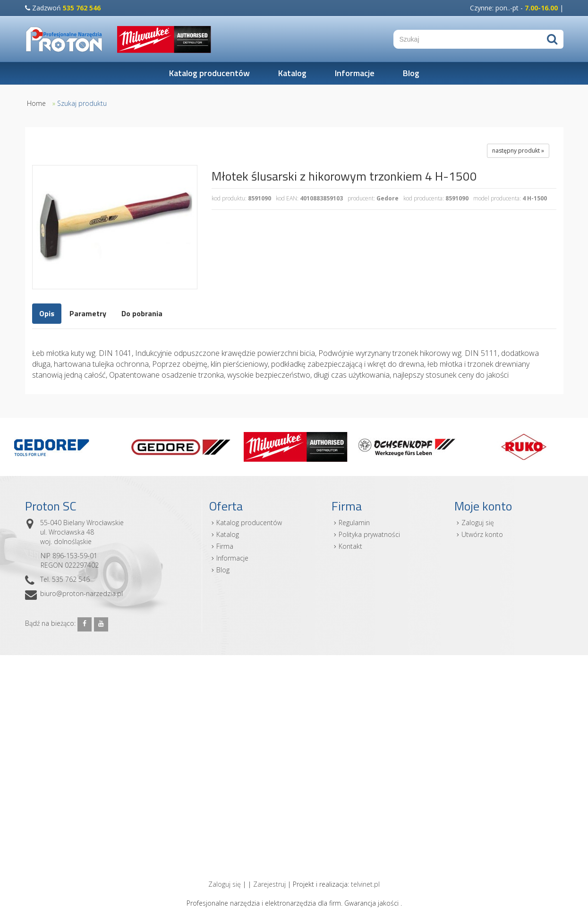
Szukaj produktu (82, 103)
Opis (47, 313)
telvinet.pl (365, 884)
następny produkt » (518, 151)
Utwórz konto (482, 534)
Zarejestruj (269, 884)
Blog (411, 73)
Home (36, 103)
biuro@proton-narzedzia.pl (81, 593)
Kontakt (350, 546)
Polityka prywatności (369, 534)
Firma (225, 546)
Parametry (88, 313)
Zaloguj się (478, 523)
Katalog (292, 73)
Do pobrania (142, 313)
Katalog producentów (209, 73)
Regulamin (354, 523)
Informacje (355, 73)
